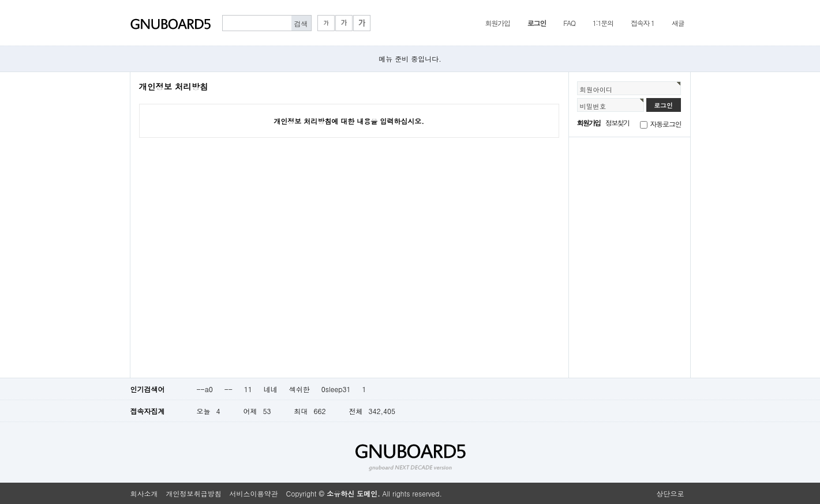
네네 (271, 389)
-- (229, 389)
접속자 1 (643, 23)
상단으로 (671, 493)
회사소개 (144, 493)
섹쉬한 (299, 389)
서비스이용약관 (254, 493)
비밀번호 (593, 106)
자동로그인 (666, 124)
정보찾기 (617, 123)
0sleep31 (336, 389)
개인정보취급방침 (194, 493)
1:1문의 (603, 23)
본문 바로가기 (0, 0)
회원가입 (498, 23)
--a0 (205, 389)
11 (248, 389)
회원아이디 (596, 89)
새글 (678, 23)
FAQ (569, 23)
